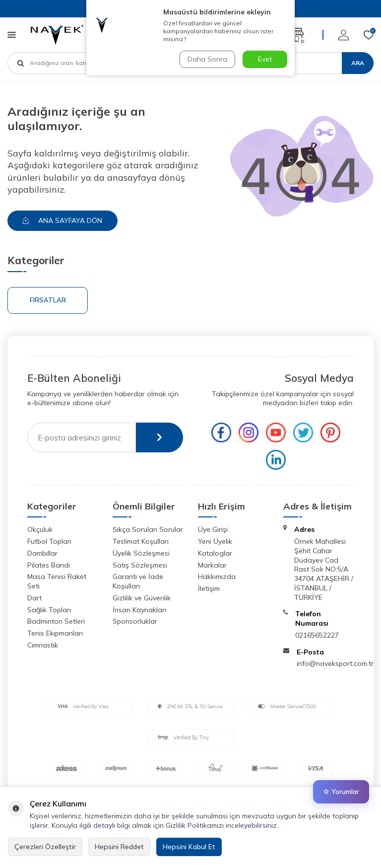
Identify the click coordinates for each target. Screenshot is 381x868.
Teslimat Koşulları (141, 541)
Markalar (212, 565)
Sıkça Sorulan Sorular (148, 529)
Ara (358, 63)
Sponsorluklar (135, 621)
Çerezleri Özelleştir (45, 847)
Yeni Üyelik (215, 541)
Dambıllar (42, 553)
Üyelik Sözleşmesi (141, 553)
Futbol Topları (49, 541)
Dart (34, 598)
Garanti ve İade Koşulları (138, 581)
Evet (265, 59)
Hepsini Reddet (119, 847)
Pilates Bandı (49, 565)
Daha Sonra (207, 59)
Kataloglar (215, 553)
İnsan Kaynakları (139, 610)
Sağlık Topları (49, 610)
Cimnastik (43, 645)
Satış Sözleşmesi (140, 565)
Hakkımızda (217, 577)
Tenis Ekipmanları (55, 633)
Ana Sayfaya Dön (63, 220)
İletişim (209, 588)
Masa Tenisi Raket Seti (57, 581)
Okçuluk (40, 529)
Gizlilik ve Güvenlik (142, 598)
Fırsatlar (48, 300)
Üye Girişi (213, 529)
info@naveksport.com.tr (335, 663)
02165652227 (317, 635)
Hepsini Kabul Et (189, 847)
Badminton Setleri (56, 621)
